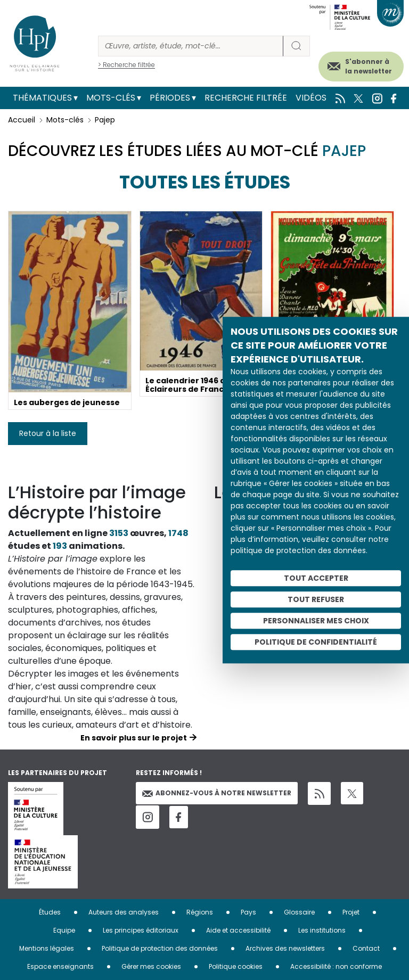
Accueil (22, 120)
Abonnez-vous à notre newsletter (217, 793)
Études (50, 912)
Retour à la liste (48, 433)
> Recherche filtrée (126, 65)
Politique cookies (236, 966)
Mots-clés (111, 98)
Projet (351, 912)
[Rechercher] (191, 46)
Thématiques (42, 98)
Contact (366, 948)
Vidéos (311, 98)
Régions (200, 912)
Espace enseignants (60, 966)
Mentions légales (47, 948)
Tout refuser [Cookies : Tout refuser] (316, 599)
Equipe (64, 930)
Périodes (170, 98)
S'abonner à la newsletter (369, 66)
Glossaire (299, 912)
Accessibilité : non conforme (336, 966)
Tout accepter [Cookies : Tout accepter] (316, 578)
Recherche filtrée (246, 98)
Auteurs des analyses (124, 912)
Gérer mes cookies (151, 966)
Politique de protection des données (160, 948)
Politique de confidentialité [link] (316, 642)
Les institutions (322, 930)
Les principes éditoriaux (141, 930)
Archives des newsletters (285, 948)
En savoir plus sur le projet (134, 738)
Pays (248, 912)
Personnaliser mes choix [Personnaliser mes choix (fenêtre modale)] (316, 621)
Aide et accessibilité (238, 930)
